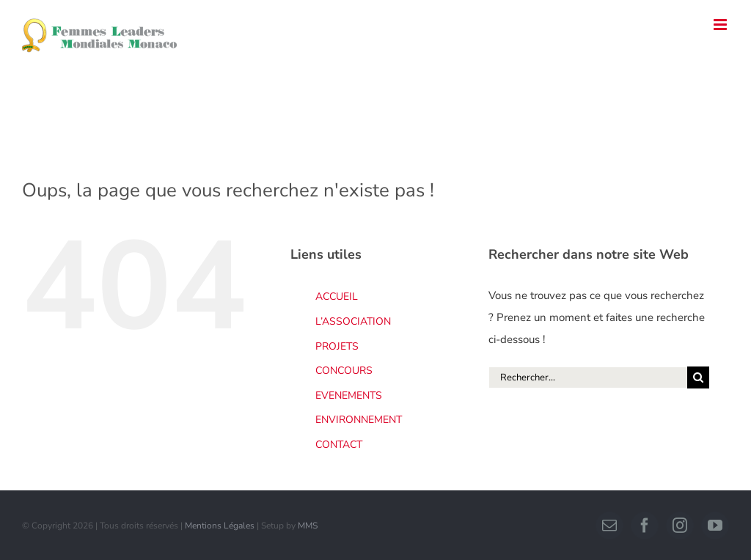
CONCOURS (344, 371)
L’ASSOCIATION (353, 321)
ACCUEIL (337, 296)
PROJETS (337, 346)
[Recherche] (698, 377)
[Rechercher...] (588, 377)
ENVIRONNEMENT (359, 420)
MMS (308, 526)
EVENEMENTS (349, 395)
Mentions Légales (220, 526)
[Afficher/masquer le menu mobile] (721, 25)
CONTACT (339, 445)
